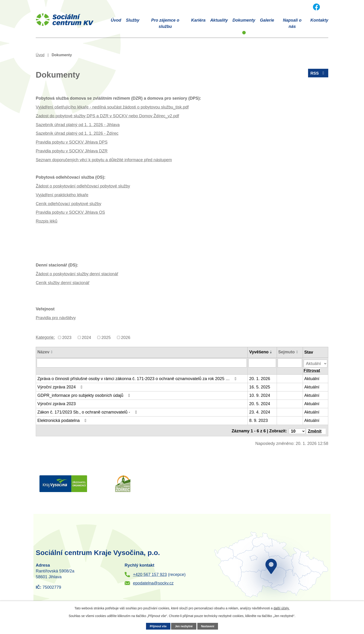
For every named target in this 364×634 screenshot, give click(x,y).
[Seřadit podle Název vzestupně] (52, 351)
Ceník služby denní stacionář (63, 283)
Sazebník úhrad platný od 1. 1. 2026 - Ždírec (77, 133)
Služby (133, 20)
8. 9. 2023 (259, 419)
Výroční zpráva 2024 (61, 386)
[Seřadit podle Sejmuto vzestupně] (297, 351)
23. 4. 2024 (260, 411)
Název (43, 352)
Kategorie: (45, 337)
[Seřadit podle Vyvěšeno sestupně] (271, 353)
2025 (106, 337)
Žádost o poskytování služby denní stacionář (77, 274)
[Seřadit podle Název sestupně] (52, 353)
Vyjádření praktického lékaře (62, 195)
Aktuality (219, 20)
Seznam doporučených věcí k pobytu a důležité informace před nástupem (104, 160)
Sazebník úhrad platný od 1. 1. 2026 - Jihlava (78, 125)
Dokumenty (244, 20)
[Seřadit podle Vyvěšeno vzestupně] (271, 351)
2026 (126, 337)
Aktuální (312, 377)
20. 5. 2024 (260, 402)
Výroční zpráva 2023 (57, 402)
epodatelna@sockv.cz (153, 581)
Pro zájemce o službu (165, 23)
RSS (318, 74)
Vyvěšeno (259, 352)
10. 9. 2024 (260, 394)
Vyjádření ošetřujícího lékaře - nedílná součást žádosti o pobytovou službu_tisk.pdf (112, 107)
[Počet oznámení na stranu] (297, 428)
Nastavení (208, 626)
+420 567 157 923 (150, 572)
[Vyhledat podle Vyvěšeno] (262, 363)
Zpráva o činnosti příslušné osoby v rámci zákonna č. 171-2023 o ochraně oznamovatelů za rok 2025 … (138, 377)
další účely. (281, 608)
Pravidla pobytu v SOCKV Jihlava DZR (72, 151)
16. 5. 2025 (260, 386)
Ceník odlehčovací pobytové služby (68, 204)
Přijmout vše (157, 626)
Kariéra (198, 20)
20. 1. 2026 (260, 377)
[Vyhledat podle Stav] (316, 362)
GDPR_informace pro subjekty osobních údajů (85, 394)
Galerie (267, 20)
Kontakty (319, 20)
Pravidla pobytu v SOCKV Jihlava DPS (72, 142)
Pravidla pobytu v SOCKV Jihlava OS (70, 212)
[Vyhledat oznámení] (312, 369)
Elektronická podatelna (63, 419)
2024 (86, 337)
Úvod (116, 20)
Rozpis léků (47, 221)
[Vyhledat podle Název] (142, 363)
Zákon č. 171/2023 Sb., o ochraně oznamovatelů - (88, 411)
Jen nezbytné (184, 626)
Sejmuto (287, 352)
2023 (67, 337)
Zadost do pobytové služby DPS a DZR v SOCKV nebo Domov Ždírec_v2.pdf (107, 116)
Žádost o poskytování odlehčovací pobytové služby (83, 186)
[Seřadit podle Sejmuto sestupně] (297, 353)
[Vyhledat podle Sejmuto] (290, 363)
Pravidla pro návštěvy (56, 318)
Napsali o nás (292, 23)
